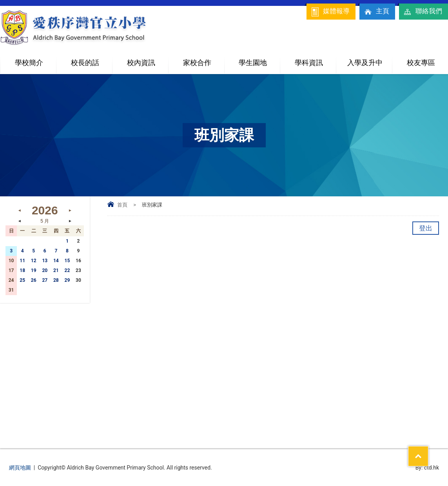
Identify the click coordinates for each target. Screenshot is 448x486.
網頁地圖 (20, 468)
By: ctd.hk (427, 468)
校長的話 (85, 63)
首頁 (122, 205)
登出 (426, 228)
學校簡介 (35, 59)
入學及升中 (370, 59)
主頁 (376, 12)
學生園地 (259, 59)
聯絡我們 (423, 12)
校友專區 (421, 63)
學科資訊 (315, 59)
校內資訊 (148, 59)
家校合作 (204, 59)
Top (428, 451)
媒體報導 (330, 12)
